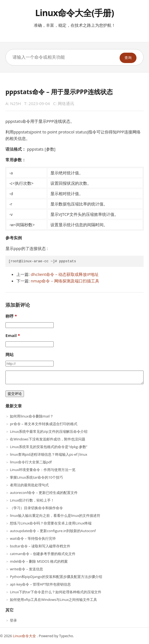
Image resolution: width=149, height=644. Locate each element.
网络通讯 (66, 103)
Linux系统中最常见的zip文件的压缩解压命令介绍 (48, 431)
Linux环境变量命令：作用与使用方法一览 (43, 470)
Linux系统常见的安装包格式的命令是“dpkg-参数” (48, 447)
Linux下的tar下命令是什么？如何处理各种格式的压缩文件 (56, 592)
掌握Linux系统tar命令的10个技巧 (36, 477)
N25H (16, 103)
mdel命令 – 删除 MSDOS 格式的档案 (39, 561)
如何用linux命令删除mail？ (31, 416)
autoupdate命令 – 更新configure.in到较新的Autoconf (53, 531)
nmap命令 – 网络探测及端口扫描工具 (65, 281)
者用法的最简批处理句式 (29, 485)
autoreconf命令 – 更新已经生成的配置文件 (44, 493)
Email (11, 335)
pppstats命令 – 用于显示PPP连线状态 (59, 92)
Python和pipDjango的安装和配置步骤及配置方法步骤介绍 (56, 577)
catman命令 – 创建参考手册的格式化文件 (43, 554)
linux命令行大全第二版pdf (31, 462)
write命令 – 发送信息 (26, 569)
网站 (10, 354)
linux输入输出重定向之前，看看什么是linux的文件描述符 (55, 515)
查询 (128, 58)
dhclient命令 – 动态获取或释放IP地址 (65, 274)
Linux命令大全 (25, 636)
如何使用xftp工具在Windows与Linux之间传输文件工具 (53, 600)
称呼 (10, 316)
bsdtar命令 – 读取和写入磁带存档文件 (40, 546)
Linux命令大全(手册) (74, 13)
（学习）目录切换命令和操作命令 (36, 508)
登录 (13, 620)
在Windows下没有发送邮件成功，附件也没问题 (47, 439)
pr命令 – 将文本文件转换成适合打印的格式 (44, 424)
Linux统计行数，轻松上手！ (32, 500)
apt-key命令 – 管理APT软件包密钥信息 (40, 584)
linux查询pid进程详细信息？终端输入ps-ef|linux (48, 454)
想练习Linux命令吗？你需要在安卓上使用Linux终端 (51, 523)
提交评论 (15, 394)
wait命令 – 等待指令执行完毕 (33, 538)
